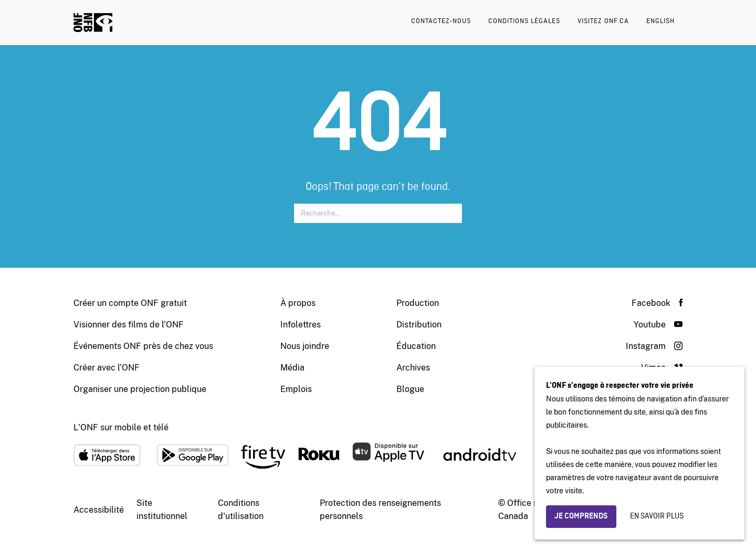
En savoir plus (657, 516)
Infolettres (301, 325)
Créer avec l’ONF (107, 368)
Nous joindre (305, 346)
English (660, 21)
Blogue (410, 389)
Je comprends (581, 516)
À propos (298, 303)
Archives (413, 368)
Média (292, 368)
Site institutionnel (162, 510)
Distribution (419, 325)
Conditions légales (524, 21)
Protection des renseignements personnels (380, 510)
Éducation (416, 346)
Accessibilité (99, 510)
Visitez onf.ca (603, 21)
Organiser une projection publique (140, 389)
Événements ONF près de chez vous (143, 346)
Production (418, 303)
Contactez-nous (441, 21)
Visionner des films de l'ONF (129, 325)
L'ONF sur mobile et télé (121, 427)
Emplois (296, 389)
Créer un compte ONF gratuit (130, 303)
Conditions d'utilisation (241, 510)
